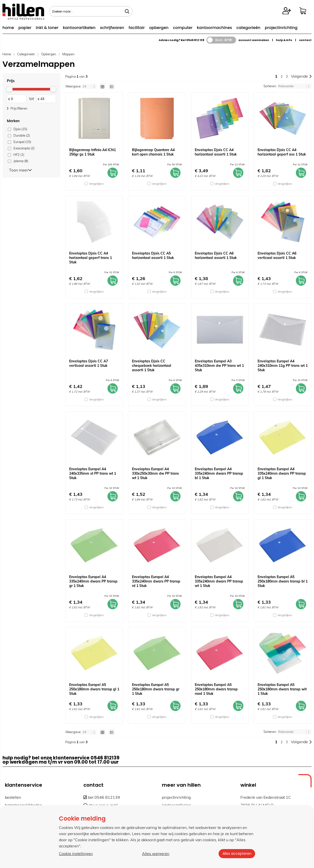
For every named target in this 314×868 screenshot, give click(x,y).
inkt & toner (47, 28)
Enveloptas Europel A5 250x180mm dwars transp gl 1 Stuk (94, 689)
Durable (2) (22, 135)
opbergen (159, 28)
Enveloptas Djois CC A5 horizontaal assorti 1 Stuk (153, 256)
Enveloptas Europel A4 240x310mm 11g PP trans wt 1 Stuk (283, 366)
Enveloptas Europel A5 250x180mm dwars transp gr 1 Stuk (156, 689)
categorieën (249, 28)
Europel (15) (22, 142)
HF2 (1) (19, 155)
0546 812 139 (195, 40)
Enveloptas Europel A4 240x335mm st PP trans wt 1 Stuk (93, 473)
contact (305, 40)
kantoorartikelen (79, 28)
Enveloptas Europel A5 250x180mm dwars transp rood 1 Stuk (216, 689)
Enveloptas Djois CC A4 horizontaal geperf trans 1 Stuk (91, 258)
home (8, 28)
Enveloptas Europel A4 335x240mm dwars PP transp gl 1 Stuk (282, 473)
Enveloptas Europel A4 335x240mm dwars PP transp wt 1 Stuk (219, 581)
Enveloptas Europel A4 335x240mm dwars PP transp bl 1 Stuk (219, 473)
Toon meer (20, 170)
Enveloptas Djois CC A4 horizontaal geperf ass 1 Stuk (282, 152)
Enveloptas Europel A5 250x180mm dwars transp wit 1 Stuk (282, 689)
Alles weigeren (156, 854)
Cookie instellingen (76, 854)
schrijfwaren (112, 28)
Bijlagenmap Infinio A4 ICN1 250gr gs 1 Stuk (92, 152)
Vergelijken (96, 184)
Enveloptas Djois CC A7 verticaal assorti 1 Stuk (89, 363)
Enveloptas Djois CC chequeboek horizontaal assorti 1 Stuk (152, 366)
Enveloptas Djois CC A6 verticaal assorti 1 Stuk (277, 256)
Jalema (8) (21, 161)
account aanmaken (254, 40)
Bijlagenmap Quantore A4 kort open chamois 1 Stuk (153, 152)
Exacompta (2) (24, 148)
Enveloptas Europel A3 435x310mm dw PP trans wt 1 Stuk (219, 366)
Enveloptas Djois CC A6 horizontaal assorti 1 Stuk (216, 256)
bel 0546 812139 (102, 797)
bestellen (13, 797)
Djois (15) (20, 129)
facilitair (137, 28)
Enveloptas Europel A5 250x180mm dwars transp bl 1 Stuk (283, 581)
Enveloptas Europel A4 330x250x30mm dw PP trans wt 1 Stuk (155, 473)
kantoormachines (215, 28)
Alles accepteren (237, 854)
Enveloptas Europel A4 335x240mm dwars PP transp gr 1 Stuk (93, 581)
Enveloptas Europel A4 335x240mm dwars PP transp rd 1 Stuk (156, 581)
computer (183, 28)
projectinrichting (281, 28)
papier (25, 28)
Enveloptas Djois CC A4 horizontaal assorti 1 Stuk (216, 152)
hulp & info (284, 40)
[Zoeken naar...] (127, 11)
